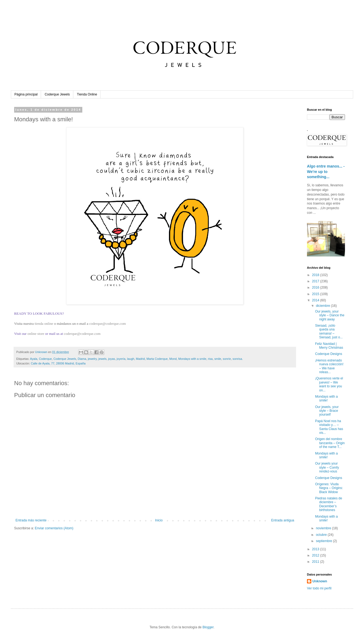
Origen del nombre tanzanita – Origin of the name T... (330, 443)
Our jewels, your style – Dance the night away (330, 315)
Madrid (140, 359)
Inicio (159, 520)
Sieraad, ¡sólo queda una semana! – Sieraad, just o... (329, 331)
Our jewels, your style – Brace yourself (327, 411)
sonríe (227, 359)
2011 (316, 562)
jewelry (92, 359)
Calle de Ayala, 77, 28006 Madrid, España (58, 363)
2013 (316, 549)
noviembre (324, 528)
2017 (316, 281)
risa (210, 359)
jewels (102, 359)
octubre (322, 535)
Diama (82, 359)
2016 (316, 287)
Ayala (34, 359)
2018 (316, 275)
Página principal (26, 94)
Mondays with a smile (192, 359)
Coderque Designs (329, 354)
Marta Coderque (157, 359)
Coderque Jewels (57, 94)
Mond (173, 359)
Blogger (208, 627)
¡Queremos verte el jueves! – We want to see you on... (329, 384)
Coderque (45, 359)
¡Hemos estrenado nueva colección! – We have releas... (329, 366)
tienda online (44, 324)
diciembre (323, 306)
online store (36, 334)
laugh (131, 359)
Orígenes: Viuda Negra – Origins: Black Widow (329, 488)
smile (218, 359)
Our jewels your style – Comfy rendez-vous (327, 467)
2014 (316, 300)
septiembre (324, 541)
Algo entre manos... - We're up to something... (326, 171)
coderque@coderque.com (107, 324)
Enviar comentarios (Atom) (54, 528)
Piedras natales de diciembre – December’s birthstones (329, 504)
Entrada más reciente (31, 520)
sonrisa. (238, 359)
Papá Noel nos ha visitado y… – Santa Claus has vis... (329, 427)
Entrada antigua (283, 520)
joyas (112, 359)
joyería (121, 359)
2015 (316, 294)
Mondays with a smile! (326, 398)
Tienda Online (87, 94)
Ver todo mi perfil (319, 588)
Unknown (320, 581)
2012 (316, 555)
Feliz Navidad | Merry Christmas (329, 346)
